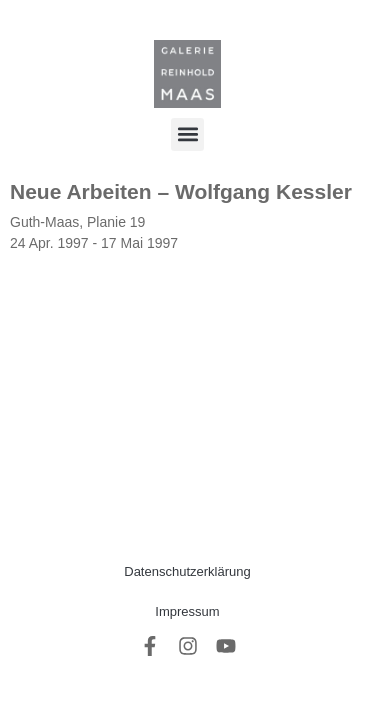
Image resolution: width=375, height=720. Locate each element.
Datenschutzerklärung (187, 571)
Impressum (187, 611)
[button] (187, 134)
